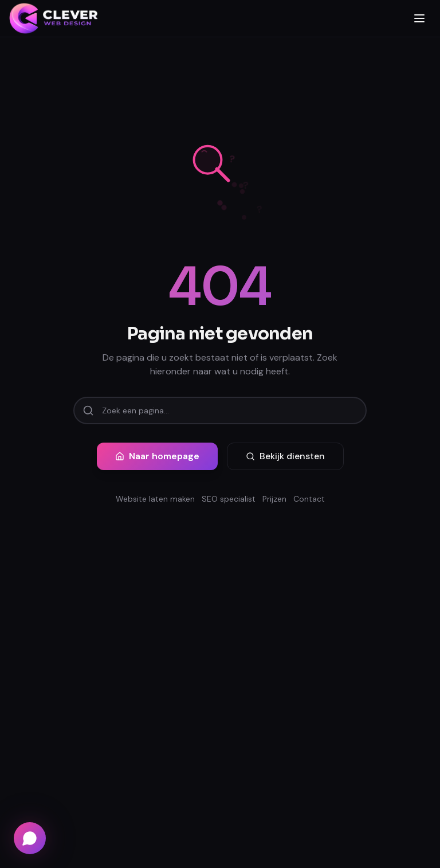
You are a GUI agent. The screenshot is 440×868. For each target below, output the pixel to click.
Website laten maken (155, 499)
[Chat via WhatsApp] (30, 838)
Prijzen (274, 499)
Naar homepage (157, 456)
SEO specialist (229, 499)
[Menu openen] (419, 18)
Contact (309, 499)
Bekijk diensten (285, 456)
